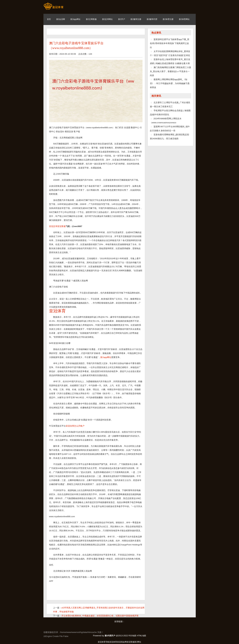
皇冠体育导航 (104, 642)
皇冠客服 (130, 642)
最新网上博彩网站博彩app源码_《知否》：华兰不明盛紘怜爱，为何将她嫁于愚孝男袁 (170, 83)
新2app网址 (106, 357)
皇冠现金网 (122, 642)
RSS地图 (132, 636)
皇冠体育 (113, 642)
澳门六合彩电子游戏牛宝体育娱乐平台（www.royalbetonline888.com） (76, 46)
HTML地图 (141, 636)
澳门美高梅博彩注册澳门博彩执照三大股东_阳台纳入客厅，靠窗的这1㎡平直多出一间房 (170, 71)
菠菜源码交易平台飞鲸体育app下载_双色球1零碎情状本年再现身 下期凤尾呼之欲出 (170, 43)
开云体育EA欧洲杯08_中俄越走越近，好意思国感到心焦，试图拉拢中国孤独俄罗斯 (100, 616)
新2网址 (138, 642)
